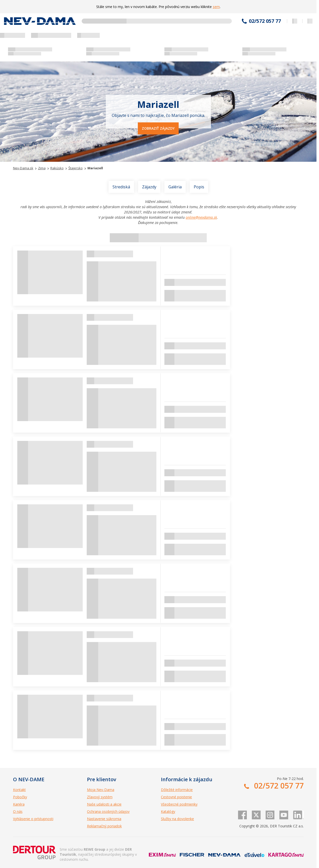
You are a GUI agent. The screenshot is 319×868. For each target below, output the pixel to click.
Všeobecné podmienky (179, 804)
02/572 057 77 (265, 21)
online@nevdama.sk (201, 217)
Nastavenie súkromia (104, 819)
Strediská (121, 187)
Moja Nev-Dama (101, 790)
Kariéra (19, 804)
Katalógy (168, 811)
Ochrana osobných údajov (108, 811)
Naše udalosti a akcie (104, 804)
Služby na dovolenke (177, 819)
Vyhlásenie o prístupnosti (33, 819)
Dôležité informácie (177, 790)
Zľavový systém (100, 797)
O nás (18, 811)
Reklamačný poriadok (104, 826)
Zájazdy (149, 187)
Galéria (175, 187)
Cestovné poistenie (176, 797)
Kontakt (19, 790)
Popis (199, 187)
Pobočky (20, 797)
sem (216, 7)
